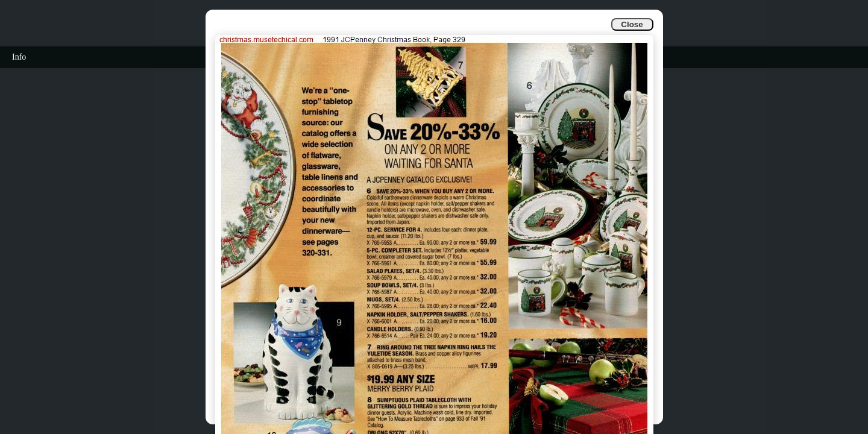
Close (632, 24)
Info (19, 57)
